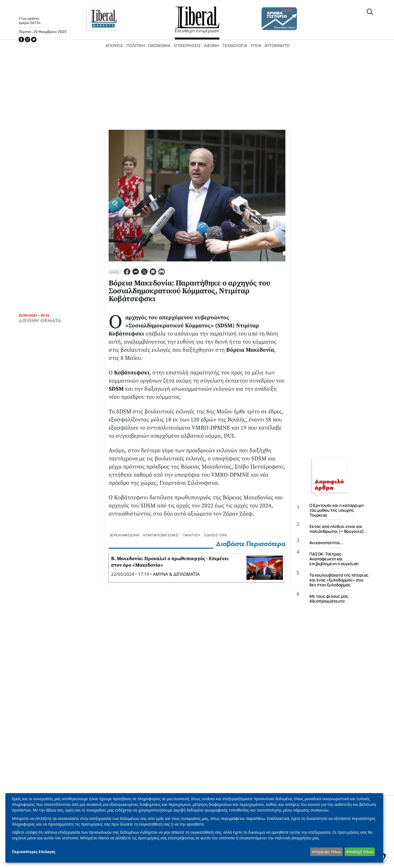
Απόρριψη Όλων (326, 852)
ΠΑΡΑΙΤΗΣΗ (191, 535)
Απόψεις (114, 46)
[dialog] (194, 828)
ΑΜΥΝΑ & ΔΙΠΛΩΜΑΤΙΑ (176, 574)
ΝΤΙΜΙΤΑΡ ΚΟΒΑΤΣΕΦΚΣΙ (161, 535)
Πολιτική (136, 46)
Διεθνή (212, 46)
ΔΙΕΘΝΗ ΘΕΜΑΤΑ (40, 321)
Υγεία (256, 46)
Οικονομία (159, 46)
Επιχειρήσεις (187, 46)
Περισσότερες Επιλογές (34, 852)
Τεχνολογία (235, 46)
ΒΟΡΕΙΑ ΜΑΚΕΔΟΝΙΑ (124, 535)
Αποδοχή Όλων (360, 852)
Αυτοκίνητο (277, 46)
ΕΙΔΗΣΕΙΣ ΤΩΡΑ (216, 535)
